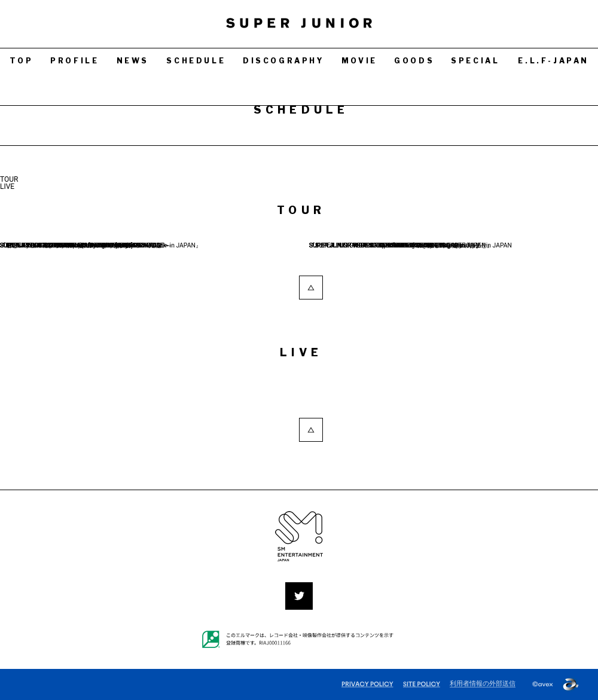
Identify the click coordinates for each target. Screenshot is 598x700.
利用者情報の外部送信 (483, 684)
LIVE (7, 187)
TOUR (9, 179)
